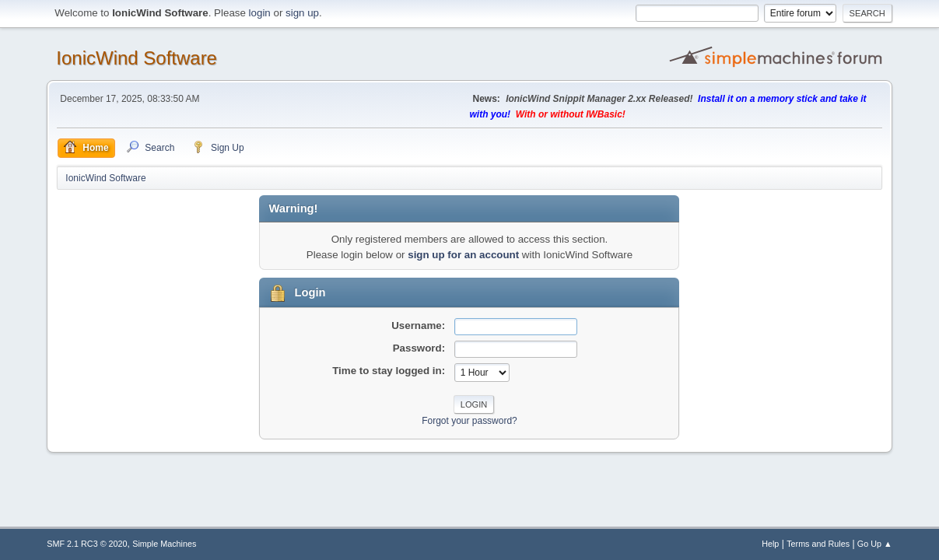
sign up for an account (463, 255)
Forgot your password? (470, 421)
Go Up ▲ (875, 544)
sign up (302, 13)
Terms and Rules (818, 544)
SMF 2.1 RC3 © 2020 (87, 544)
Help (770, 544)
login (260, 13)
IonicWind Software (137, 58)
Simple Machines (164, 544)
